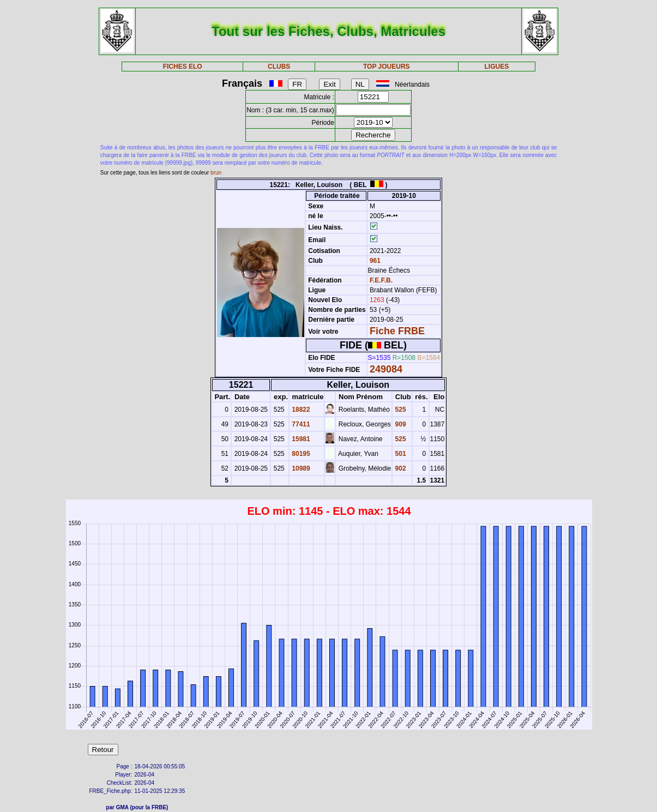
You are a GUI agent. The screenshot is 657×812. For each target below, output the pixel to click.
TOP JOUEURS (387, 67)
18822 (300, 410)
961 (374, 261)
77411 (300, 424)
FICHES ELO (183, 67)
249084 (386, 369)
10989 (300, 468)
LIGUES (497, 67)
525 (399, 410)
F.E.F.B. (381, 280)
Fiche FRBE (397, 331)
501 (399, 454)
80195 (300, 454)
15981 (300, 439)
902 (399, 468)
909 (399, 424)
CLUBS (279, 67)
